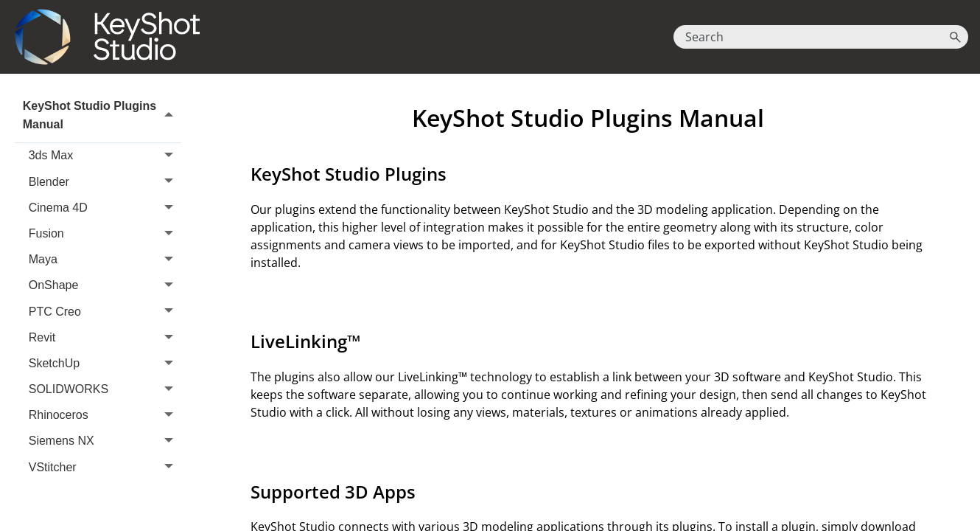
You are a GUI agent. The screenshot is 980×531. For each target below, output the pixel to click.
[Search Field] (821, 37)
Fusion (105, 233)
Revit (105, 337)
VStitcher (105, 467)
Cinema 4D (105, 208)
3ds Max (105, 156)
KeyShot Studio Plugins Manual (102, 115)
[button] (955, 37)
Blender (105, 182)
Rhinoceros (105, 416)
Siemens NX (105, 441)
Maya (105, 259)
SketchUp (105, 363)
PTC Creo (105, 312)
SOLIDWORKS (105, 389)
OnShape (105, 286)
